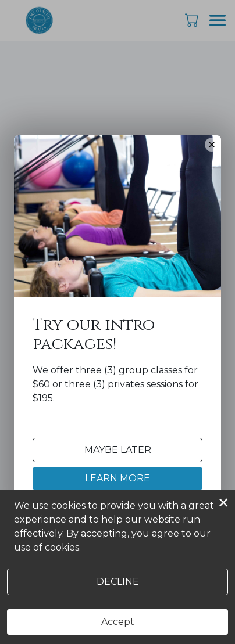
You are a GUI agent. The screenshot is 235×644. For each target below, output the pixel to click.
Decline (118, 582)
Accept (118, 622)
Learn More (117, 478)
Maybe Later (118, 450)
